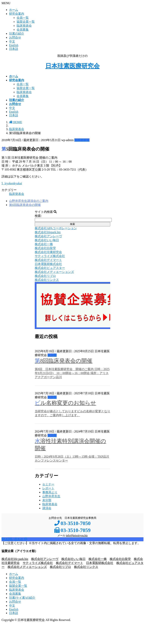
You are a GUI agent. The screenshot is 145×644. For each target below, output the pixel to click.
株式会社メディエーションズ (27, 567)
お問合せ (15, 37)
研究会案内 (17, 14)
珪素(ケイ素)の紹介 (22, 598)
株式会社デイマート (69, 563)
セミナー (48, 484)
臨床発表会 (24, 26)
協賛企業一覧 (26, 22)
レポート (48, 488)
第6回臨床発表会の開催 (25, 205)
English (14, 45)
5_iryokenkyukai (12, 183)
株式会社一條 (98, 559)
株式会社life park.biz (15, 559)
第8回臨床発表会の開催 (64, 361)
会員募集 (23, 30)
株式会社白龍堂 (120, 559)
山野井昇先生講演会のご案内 (29, 201)
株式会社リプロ (60, 567)
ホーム (14, 10)
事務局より (50, 492)
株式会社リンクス (86, 567)
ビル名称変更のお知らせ (65, 403)
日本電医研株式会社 (100, 563)
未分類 (52, 355)
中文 (12, 41)
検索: (38, 216)
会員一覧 (23, 18)
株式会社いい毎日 (73, 559)
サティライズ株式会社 (38, 563)
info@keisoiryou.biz (77, 536)
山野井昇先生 (51, 496)
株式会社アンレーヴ (45, 559)
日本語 (14, 49)
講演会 (47, 508)
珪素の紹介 (17, 34)
